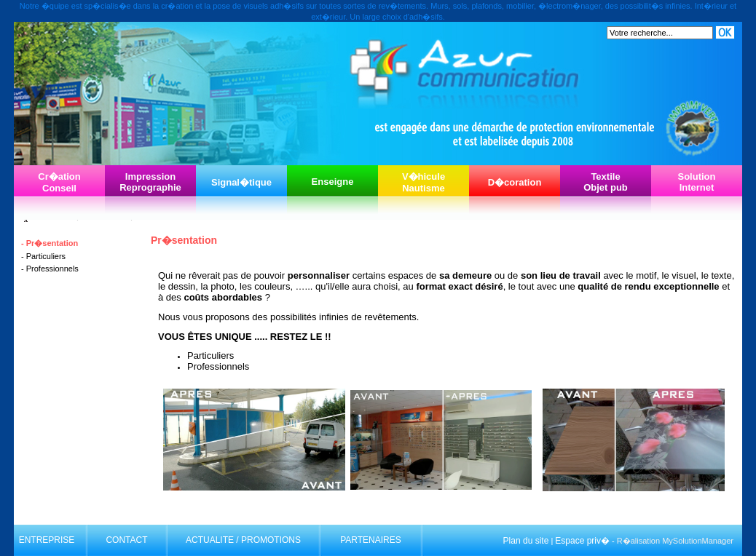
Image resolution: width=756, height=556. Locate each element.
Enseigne (333, 182)
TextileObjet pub (606, 182)
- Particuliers (43, 256)
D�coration (515, 182)
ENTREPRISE (47, 540)
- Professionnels (50, 269)
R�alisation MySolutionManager (675, 541)
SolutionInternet (697, 182)
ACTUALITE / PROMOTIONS (243, 540)
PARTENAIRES (371, 540)
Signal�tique (241, 182)
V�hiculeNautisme (424, 182)
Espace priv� (582, 541)
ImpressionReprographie (150, 182)
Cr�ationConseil (59, 182)
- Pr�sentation (50, 243)
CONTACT (126, 540)
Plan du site (526, 541)
